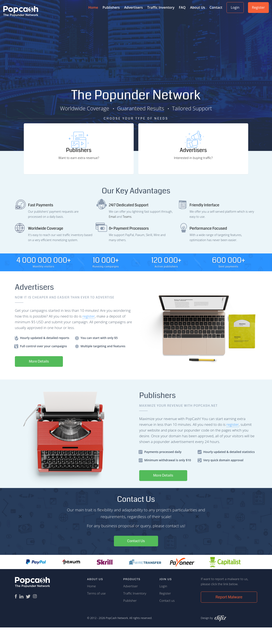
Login (235, 7)
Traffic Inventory (161, 7)
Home (91, 603)
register (89, 332)
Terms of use (96, 610)
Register (258, 7)
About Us (198, 7)
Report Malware (229, 614)
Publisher (130, 617)
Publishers (111, 7)
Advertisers (133, 7)
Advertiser (130, 603)
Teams (127, 232)
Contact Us (136, 557)
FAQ (182, 7)
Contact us (167, 617)
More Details (40, 377)
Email (112, 232)
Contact (216, 7)
